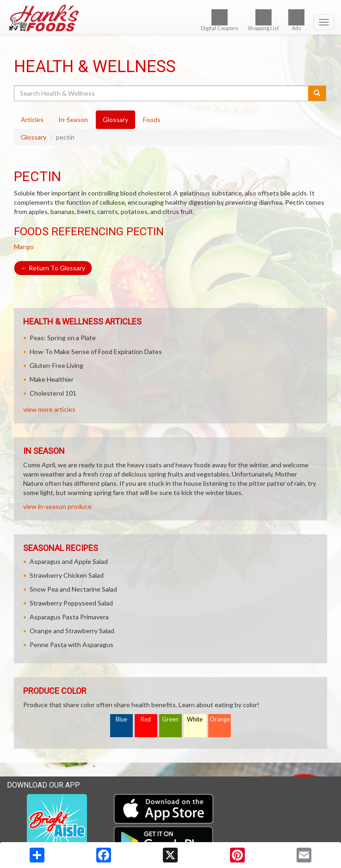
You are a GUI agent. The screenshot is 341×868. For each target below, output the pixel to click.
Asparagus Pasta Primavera (69, 617)
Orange (220, 719)
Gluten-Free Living (56, 365)
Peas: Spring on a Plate (63, 338)
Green (170, 719)
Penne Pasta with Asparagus (71, 645)
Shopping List (263, 20)
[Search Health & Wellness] (162, 93)
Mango (24, 247)
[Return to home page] (170, 18)
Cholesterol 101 (53, 393)
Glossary (34, 137)
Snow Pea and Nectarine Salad (73, 589)
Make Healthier (52, 379)
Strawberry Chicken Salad (67, 575)
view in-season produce (57, 506)
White (195, 719)
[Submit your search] (317, 93)
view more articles (49, 409)
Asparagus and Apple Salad (69, 561)
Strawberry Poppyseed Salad (71, 603)
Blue (121, 719)
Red (146, 719)
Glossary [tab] (115, 119)
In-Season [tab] (73, 119)
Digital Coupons (220, 20)
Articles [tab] (32, 119)
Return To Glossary (53, 268)
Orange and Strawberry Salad (72, 631)
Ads (296, 20)
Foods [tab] (152, 119)
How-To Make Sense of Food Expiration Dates (96, 351)
